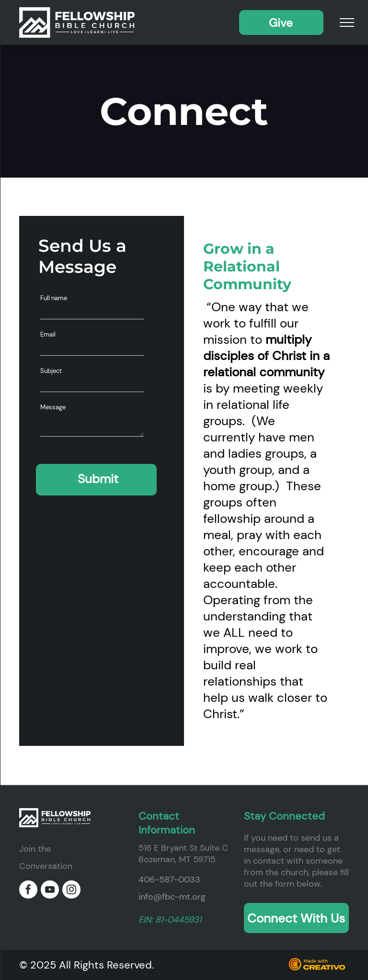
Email (48, 334)
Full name (54, 298)
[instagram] (71, 891)
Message (53, 407)
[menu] (347, 23)
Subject (51, 371)
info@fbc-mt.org (172, 897)
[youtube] (50, 891)
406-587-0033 (169, 879)
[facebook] (28, 891)
